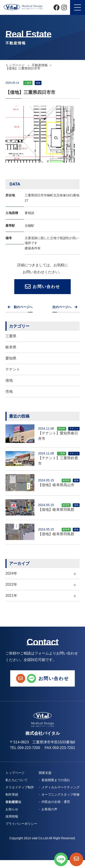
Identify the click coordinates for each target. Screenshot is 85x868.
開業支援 (45, 773)
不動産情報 (40, 65)
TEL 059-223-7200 (25, 748)
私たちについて (17, 780)
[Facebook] (57, 7)
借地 (9, 380)
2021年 (11, 596)
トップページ (15, 65)
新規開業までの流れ (56, 780)
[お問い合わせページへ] (76, 859)
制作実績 (12, 794)
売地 (9, 391)
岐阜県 (11, 347)
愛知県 (11, 358)
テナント (13, 369)
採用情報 (12, 816)
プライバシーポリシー (21, 824)
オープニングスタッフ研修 (61, 794)
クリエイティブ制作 (20, 787)
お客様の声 (49, 809)
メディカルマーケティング (61, 787)
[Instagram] (64, 7)
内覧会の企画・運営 (56, 802)
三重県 (11, 336)
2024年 (11, 573)
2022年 (11, 584)
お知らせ (12, 809)
